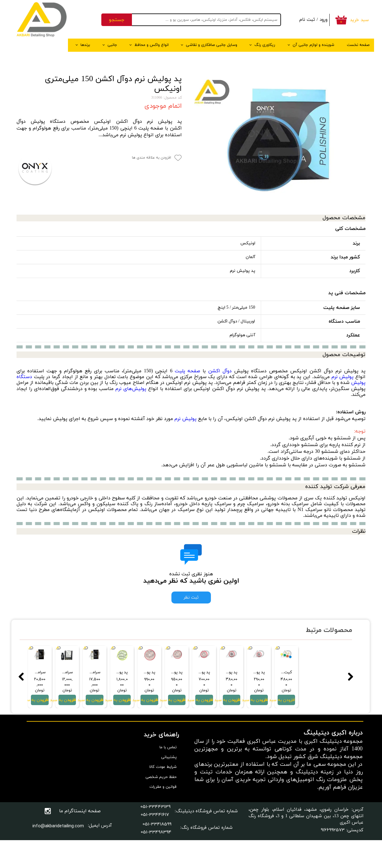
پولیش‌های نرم (131, 389)
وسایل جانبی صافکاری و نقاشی (212, 45)
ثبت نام (307, 20)
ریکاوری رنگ (265, 45)
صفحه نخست (358, 45)
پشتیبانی (169, 786)
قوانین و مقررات (163, 815)
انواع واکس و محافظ (152, 45)
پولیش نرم (343, 377)
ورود (324, 20)
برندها (85, 45)
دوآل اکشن (220, 371)
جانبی (112, 45)
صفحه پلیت (187, 371)
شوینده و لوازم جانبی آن (313, 45)
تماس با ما (168, 776)
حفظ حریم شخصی (161, 805)
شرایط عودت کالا (163, 795)
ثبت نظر (191, 597)
